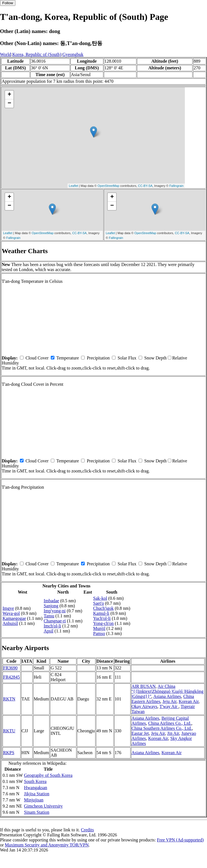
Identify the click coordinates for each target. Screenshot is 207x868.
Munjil (99, 628)
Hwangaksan (35, 788)
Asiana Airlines (167, 696)
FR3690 (10, 668)
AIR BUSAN (144, 686)
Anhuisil (10, 623)
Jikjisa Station (36, 794)
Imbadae (51, 601)
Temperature (68, 358)
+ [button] (9, 95)
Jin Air (173, 733)
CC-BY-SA (145, 186)
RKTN (9, 699)
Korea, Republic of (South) (37, 54)
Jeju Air (169, 701)
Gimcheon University (43, 806)
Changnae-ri (55, 621)
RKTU (9, 731)
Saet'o (98, 603)
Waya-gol (11, 613)
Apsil (49, 631)
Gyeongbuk (73, 54)
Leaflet (74, 186)
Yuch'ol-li (102, 618)
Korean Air (189, 701)
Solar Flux (127, 358)
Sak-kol (100, 598)
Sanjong (51, 606)
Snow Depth (155, 358)
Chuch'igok (103, 608)
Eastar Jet (140, 733)
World (6, 54)
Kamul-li (101, 613)
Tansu (49, 616)
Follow (8, 3)
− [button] (9, 103)
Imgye (8, 608)
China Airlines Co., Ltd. (170, 723)
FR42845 (12, 677)
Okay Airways (144, 706)
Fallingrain (177, 186)
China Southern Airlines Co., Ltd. (162, 728)
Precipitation (98, 358)
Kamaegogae (14, 618)
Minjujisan (34, 800)
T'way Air (169, 706)
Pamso (99, 633)
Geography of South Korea (48, 775)
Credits (87, 830)
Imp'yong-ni (55, 611)
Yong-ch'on (103, 623)
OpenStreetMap (109, 186)
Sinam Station (36, 812)
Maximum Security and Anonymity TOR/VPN (47, 845)
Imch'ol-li (52, 626)
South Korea (35, 781)
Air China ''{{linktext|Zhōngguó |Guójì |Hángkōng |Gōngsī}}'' (168, 691)
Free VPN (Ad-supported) (180, 840)
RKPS (9, 753)
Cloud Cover (37, 358)
